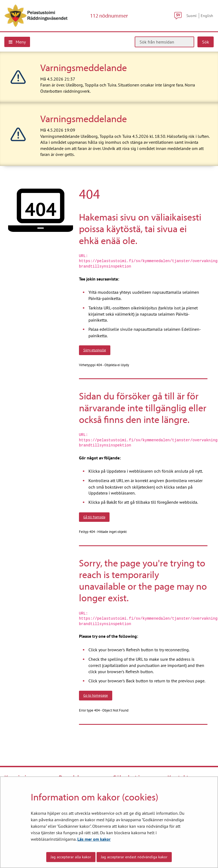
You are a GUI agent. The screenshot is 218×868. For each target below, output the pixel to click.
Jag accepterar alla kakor (71, 857)
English (207, 16)
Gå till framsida (94, 517)
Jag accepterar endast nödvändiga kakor (134, 857)
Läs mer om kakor (94, 839)
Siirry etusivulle (95, 350)
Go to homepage (96, 695)
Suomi (191, 16)
